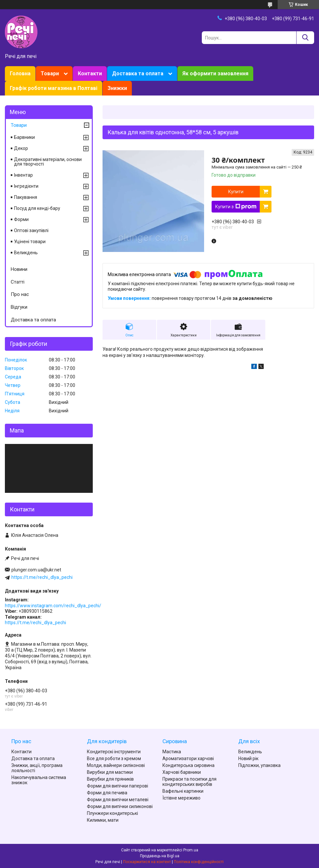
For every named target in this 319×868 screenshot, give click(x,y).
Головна (20, 74)
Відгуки (19, 307)
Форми (21, 219)
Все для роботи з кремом (114, 758)
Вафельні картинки (183, 791)
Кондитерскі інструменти (114, 752)
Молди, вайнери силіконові (116, 765)
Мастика (172, 752)
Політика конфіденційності (199, 862)
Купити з (236, 207)
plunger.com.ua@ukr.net (36, 570)
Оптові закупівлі (31, 230)
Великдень (26, 253)
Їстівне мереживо (181, 798)
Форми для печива (107, 793)
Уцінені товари (30, 242)
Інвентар (23, 175)
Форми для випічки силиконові (120, 806)
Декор (21, 148)
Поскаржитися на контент (147, 862)
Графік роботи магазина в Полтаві (54, 88)
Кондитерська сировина (188, 765)
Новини (19, 269)
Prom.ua (191, 850)
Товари (50, 74)
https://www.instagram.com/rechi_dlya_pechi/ (53, 606)
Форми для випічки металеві (118, 800)
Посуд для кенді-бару (37, 208)
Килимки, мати (103, 820)
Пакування (26, 197)
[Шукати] (305, 38)
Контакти (90, 74)
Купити (236, 192)
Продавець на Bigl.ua (160, 856)
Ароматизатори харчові (188, 758)
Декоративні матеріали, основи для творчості (48, 162)
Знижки (117, 88)
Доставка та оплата (138, 74)
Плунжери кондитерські (112, 813)
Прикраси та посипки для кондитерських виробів (189, 782)
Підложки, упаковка (259, 765)
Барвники (24, 137)
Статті (18, 282)
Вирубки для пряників (110, 779)
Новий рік (248, 758)
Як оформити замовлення (215, 74)
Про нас (20, 294)
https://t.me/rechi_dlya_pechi (42, 577)
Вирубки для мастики (110, 772)
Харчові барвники (182, 772)
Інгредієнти (26, 186)
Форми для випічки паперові (118, 786)
